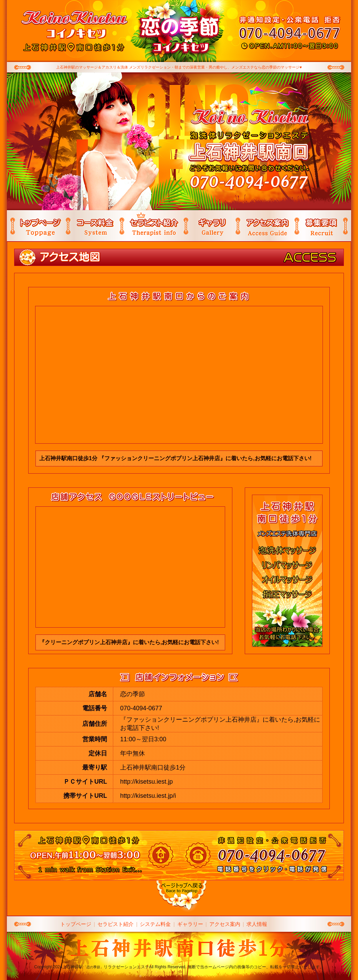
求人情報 (257, 924)
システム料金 (155, 924)
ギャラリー (190, 924)
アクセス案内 (225, 924)
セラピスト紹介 (115, 924)
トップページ (76, 924)
